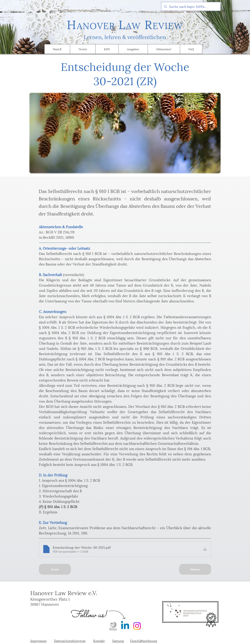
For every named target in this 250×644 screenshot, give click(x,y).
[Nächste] (195, 569)
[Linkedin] (125, 626)
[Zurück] (55, 569)
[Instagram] (137, 626)
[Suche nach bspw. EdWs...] (191, 6)
